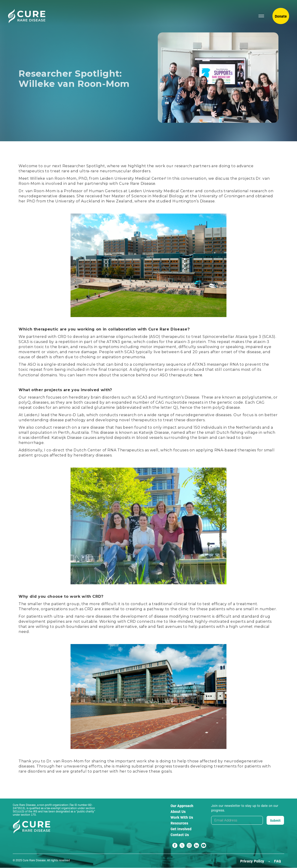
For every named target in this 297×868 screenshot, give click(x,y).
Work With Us (182, 817)
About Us (178, 811)
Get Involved (181, 829)
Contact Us (180, 834)
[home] (27, 16)
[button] (261, 16)
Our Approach (182, 805)
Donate (281, 16)
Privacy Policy (253, 861)
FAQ (277, 861)
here (198, 375)
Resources (179, 823)
